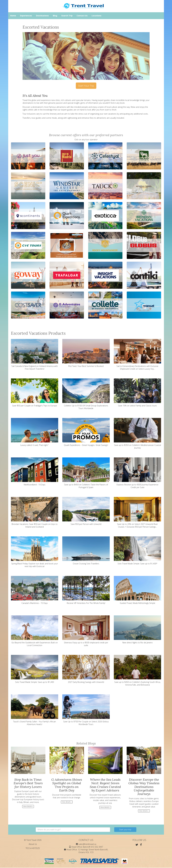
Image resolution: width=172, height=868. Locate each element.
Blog (55, 16)
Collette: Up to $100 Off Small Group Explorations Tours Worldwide (86, 394)
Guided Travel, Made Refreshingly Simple (138, 590)
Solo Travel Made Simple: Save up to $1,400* (138, 551)
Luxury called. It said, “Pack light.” (35, 432)
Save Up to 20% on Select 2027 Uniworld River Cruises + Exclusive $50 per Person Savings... (138, 513)
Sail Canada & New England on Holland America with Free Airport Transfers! (35, 355)
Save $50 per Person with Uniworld (86, 511)
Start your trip (125, 830)
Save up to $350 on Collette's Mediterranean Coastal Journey (138, 434)
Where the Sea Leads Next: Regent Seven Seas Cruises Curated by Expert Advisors (105, 785)
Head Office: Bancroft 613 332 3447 (87, 847)
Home (13, 16)
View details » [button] (28, 806)
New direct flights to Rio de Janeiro (138, 630)
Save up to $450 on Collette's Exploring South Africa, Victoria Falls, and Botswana (138, 670)
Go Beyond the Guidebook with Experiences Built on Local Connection (35, 631)
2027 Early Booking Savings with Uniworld (86, 669)
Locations (97, 16)
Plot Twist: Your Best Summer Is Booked (86, 353)
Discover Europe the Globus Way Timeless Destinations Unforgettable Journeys (144, 787)
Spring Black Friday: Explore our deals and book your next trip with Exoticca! (35, 552)
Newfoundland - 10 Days (35, 472)
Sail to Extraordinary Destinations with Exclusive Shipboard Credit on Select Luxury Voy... (138, 355)
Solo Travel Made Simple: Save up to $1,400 (35, 669)
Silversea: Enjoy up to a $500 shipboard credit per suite (86, 631)
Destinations (42, 16)
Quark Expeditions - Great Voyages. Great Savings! (86, 432)
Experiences (26, 16)
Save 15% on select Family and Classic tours (138, 393)
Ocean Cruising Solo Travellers (86, 551)
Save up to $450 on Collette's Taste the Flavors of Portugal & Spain (86, 473)
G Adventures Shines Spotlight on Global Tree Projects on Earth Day (67, 785)
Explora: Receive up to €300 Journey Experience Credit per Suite (138, 473)
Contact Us (82, 16)
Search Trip (67, 16)
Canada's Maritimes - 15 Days (35, 590)
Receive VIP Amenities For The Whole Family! (86, 590)
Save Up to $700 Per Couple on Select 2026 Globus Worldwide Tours (86, 710)
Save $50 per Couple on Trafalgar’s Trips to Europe (35, 393)
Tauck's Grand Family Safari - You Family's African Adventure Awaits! (35, 710)
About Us (33, 844)
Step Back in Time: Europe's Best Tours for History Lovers (28, 783)
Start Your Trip (86, 86)
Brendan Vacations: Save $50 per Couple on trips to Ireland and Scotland (35, 513)
